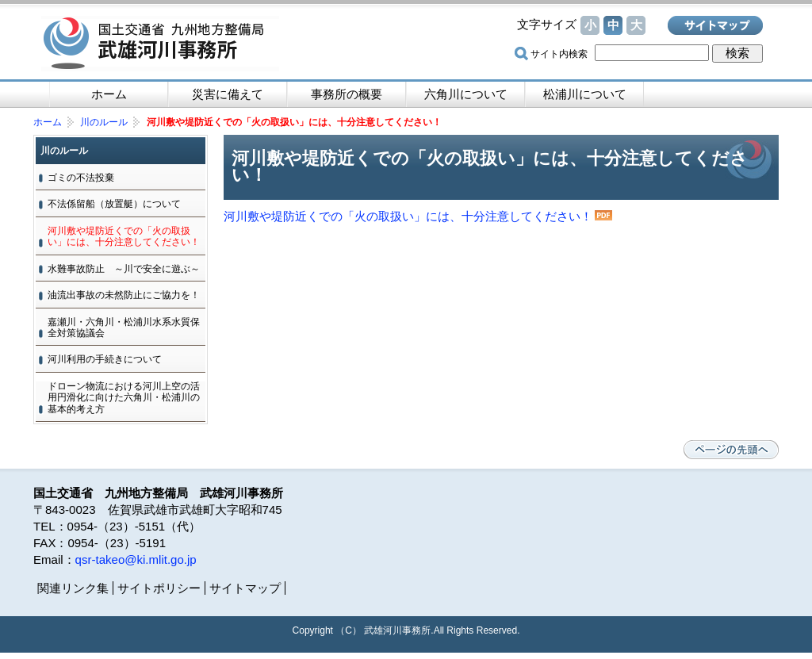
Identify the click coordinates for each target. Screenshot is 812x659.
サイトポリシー (159, 588)
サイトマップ (715, 25)
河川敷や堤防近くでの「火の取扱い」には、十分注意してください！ (408, 216)
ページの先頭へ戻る (731, 450)
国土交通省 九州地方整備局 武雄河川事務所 (160, 44)
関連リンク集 (73, 588)
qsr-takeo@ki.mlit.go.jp (136, 559)
